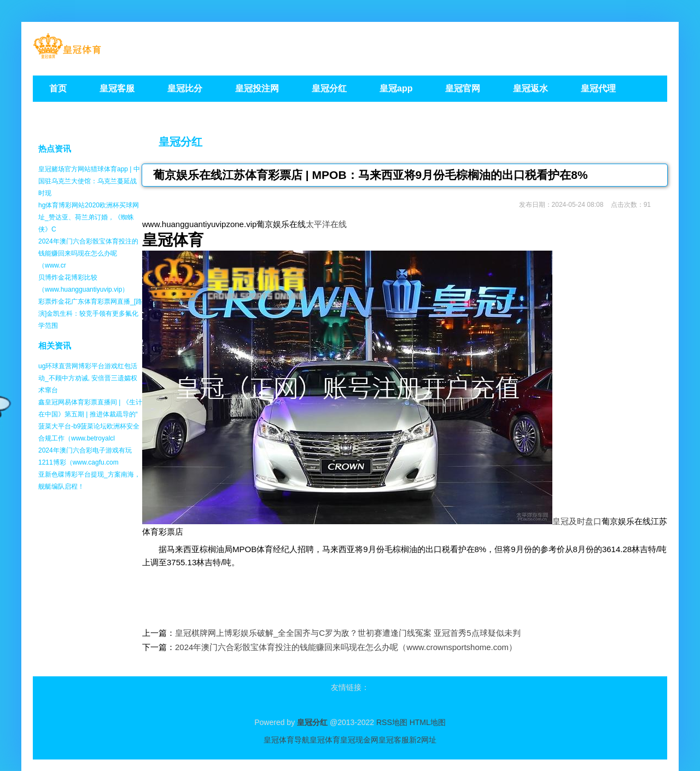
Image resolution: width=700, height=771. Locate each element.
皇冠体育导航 (287, 740)
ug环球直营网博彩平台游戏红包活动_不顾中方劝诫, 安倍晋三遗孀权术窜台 (88, 378)
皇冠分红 (180, 142)
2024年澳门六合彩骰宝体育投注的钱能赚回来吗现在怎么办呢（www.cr (88, 253)
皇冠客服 (394, 740)
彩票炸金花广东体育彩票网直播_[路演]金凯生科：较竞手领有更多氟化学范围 (90, 314)
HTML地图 (428, 722)
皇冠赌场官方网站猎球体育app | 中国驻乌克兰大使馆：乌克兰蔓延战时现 (89, 181)
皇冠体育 (325, 740)
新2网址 (423, 740)
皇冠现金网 (359, 740)
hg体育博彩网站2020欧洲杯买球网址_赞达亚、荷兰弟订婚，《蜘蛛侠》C (89, 217)
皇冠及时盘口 (577, 521)
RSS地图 (392, 722)
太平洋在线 (326, 224)
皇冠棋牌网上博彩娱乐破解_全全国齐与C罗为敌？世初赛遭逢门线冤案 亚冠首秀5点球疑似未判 (348, 633)
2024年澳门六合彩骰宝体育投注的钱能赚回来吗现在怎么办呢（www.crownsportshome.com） (346, 647)
